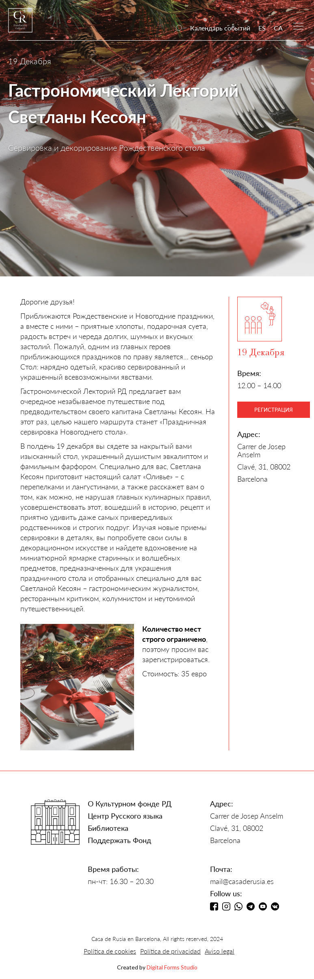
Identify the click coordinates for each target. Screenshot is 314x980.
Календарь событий (220, 28)
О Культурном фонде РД (130, 804)
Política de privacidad (170, 951)
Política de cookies (110, 951)
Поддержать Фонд (119, 840)
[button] (298, 25)
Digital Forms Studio (172, 967)
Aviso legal (220, 951)
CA (278, 28)
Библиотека (108, 828)
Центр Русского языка (125, 816)
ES (262, 28)
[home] (20, 24)
